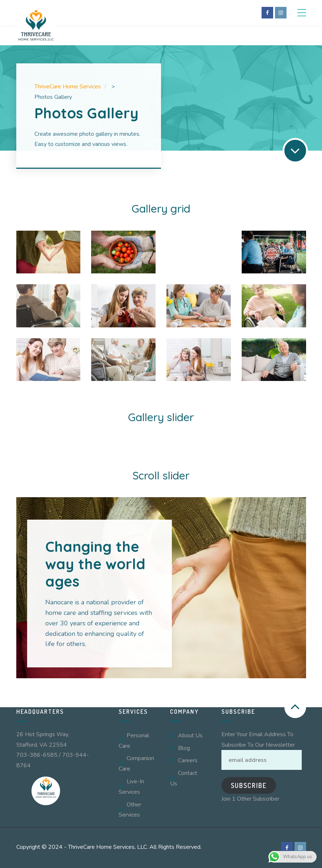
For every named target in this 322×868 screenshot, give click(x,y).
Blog (184, 748)
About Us (190, 735)
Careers (188, 760)
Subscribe (249, 785)
